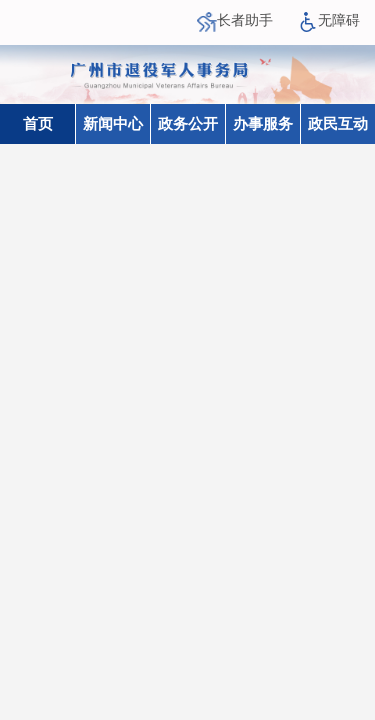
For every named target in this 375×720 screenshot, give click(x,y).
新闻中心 (113, 124)
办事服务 (263, 124)
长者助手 (235, 20)
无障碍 (329, 20)
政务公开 (188, 124)
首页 (38, 124)
